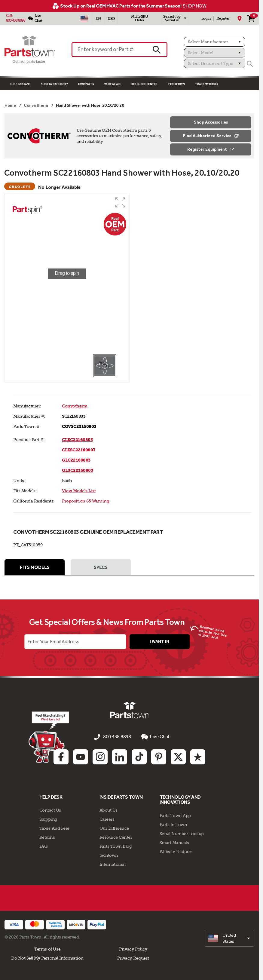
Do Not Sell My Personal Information (47, 957)
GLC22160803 (76, 460)
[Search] (250, 64)
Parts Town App (175, 815)
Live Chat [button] (153, 737)
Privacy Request (133, 957)
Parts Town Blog (116, 846)
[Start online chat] (48, 738)
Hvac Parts (86, 84)
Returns (47, 837)
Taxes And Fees (55, 828)
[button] (120, 202)
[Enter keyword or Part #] (109, 50)
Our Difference (114, 828)
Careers (107, 819)
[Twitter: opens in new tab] (178, 756)
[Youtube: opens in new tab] (81, 756)
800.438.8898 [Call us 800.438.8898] (117, 738)
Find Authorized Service (211, 136)
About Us (109, 809)
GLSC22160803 (77, 470)
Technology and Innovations (180, 799)
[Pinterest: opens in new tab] (159, 756)
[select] (229, 938)
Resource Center (144, 84)
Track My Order (207, 84)
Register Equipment (211, 149)
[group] (67, 273)
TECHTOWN (176, 84)
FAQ (44, 846)
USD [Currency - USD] (111, 19)
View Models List (79, 491)
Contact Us (50, 809)
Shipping (48, 819)
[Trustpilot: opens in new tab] (198, 756)
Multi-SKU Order (139, 18)
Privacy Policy (133, 948)
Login (206, 18)
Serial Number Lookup (182, 833)
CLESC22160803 (79, 450)
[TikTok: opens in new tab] (139, 756)
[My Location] (240, 18)
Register (223, 18)
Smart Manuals (174, 842)
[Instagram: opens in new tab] (100, 756)
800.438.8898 (16, 20)
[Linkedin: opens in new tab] (120, 756)
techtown (109, 855)
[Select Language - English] (98, 18)
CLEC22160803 (77, 440)
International (113, 864)
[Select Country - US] (84, 18)
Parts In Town (173, 824)
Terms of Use (47, 948)
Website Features (176, 851)
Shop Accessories (211, 122)
